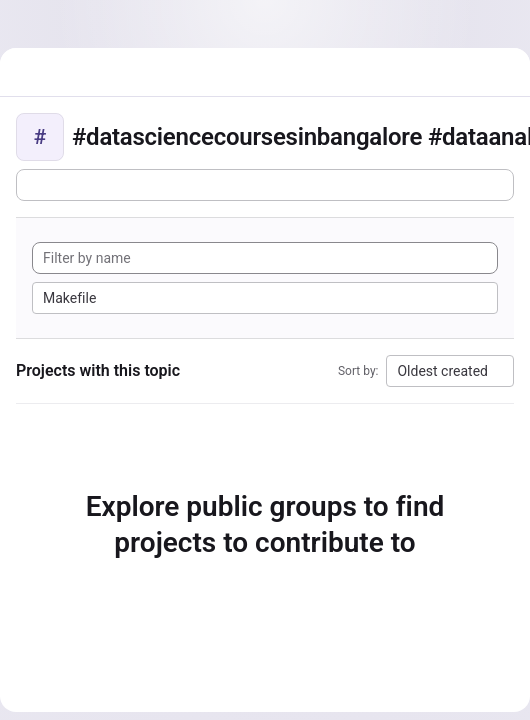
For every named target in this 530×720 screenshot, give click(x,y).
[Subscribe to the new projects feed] (265, 185)
